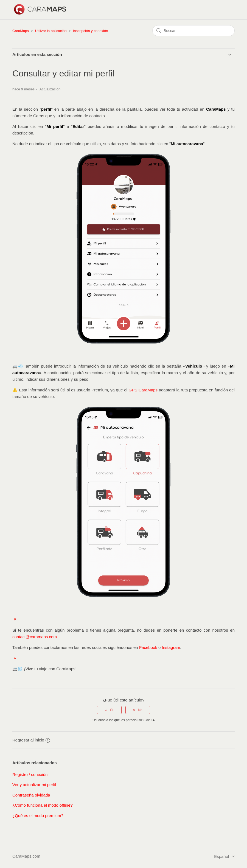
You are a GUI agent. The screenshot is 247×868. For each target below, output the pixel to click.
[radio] (109, 710)
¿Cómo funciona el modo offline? (43, 805)
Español (222, 856)
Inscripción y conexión (91, 31)
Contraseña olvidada (31, 795)
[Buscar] (193, 31)
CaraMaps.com (26, 856)
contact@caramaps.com (35, 637)
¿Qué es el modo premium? (38, 816)
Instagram (171, 647)
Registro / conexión (30, 774)
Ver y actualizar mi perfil (34, 785)
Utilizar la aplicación (51, 31)
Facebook (149, 647)
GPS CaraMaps (143, 390)
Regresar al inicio (31, 740)
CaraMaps (21, 31)
